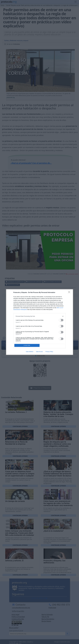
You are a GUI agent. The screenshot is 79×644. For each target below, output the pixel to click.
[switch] (61, 320)
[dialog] (40, 322)
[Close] (70, 293)
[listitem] (40, 316)
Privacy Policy (49, 352)
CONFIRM (27, 345)
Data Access (39, 352)
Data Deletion (30, 352)
